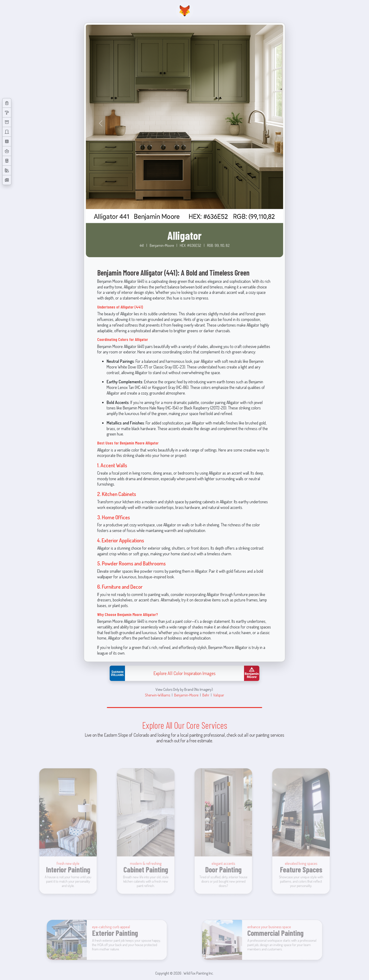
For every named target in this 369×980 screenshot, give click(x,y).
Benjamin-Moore (186, 695)
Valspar (219, 695)
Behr (206, 695)
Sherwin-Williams (158, 695)
